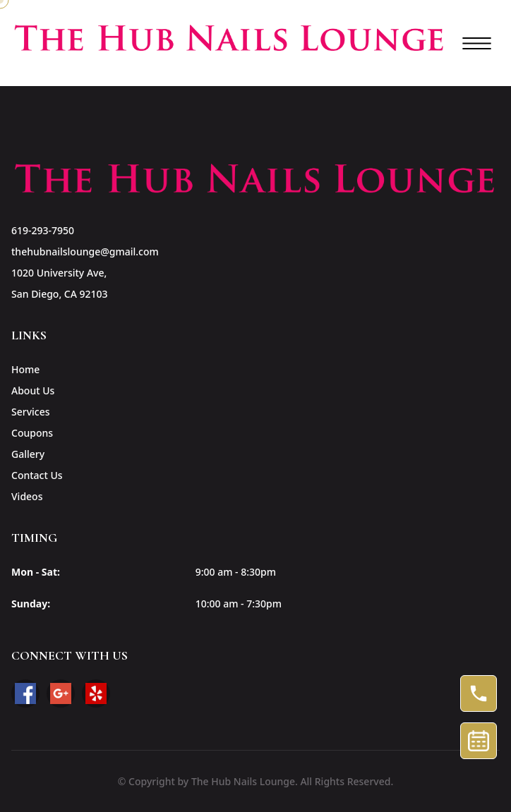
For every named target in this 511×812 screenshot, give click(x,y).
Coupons (32, 433)
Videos (27, 496)
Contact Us (37, 475)
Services (31, 412)
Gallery (28, 454)
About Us (33, 390)
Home (25, 369)
